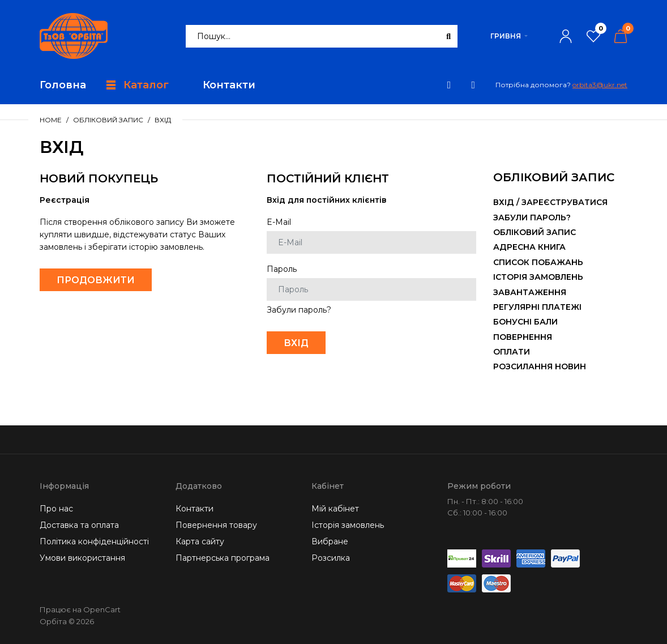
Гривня (506, 36)
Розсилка (331, 558)
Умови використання (82, 558)
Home (51, 120)
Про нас (56, 509)
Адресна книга (529, 247)
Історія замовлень (538, 277)
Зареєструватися (565, 202)
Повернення (523, 337)
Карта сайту (200, 541)
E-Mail (279, 222)
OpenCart (102, 609)
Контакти (194, 509)
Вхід (163, 120)
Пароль (282, 269)
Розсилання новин (540, 366)
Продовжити (96, 280)
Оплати (512, 352)
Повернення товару (216, 525)
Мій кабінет (335, 509)
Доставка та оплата (79, 525)
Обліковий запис (108, 120)
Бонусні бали (525, 322)
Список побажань (538, 262)
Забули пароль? (299, 310)
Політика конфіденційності (94, 541)
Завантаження (530, 292)
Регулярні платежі (537, 307)
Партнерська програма (223, 558)
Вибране (330, 541)
